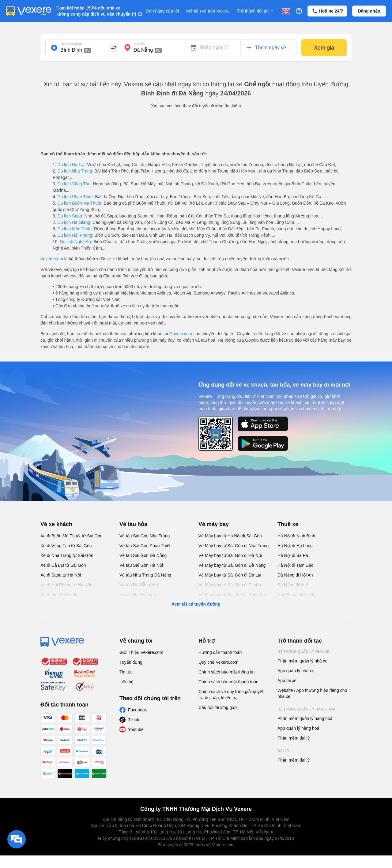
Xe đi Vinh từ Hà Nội (60, 595)
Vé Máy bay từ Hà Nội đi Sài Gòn (230, 536)
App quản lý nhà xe (296, 671)
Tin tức (126, 672)
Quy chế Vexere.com (218, 662)
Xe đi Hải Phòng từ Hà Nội (66, 585)
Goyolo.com (181, 334)
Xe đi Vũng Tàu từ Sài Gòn (66, 546)
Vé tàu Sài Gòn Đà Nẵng (143, 555)
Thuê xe (288, 524)
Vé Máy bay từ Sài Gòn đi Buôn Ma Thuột (232, 598)
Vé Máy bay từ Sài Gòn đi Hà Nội (230, 555)
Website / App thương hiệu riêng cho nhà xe (312, 693)
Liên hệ (126, 682)
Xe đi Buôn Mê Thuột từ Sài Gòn (72, 536)
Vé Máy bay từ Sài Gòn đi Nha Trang (234, 546)
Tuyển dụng (131, 662)
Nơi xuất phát (71, 44)
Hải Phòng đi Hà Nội (297, 595)
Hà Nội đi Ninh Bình (296, 536)
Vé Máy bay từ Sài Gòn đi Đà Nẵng (232, 565)
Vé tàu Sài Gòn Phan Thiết (145, 546)
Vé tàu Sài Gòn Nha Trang (145, 536)
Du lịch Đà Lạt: (72, 165)
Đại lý (283, 751)
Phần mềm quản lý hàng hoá (305, 718)
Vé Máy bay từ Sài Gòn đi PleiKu (230, 585)
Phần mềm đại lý (294, 738)
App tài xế (287, 681)
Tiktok (134, 720)
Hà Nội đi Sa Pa (293, 555)
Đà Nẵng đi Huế (293, 585)
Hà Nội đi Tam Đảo (296, 565)
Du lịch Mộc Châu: (75, 229)
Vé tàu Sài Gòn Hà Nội (141, 565)
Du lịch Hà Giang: (74, 222)
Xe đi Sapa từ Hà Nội (61, 575)
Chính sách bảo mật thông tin (226, 672)
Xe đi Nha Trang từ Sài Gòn (67, 555)
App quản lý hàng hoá (298, 728)
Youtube (136, 729)
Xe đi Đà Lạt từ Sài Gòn (63, 565)
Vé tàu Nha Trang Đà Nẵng (145, 575)
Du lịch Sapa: (70, 216)
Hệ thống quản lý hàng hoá (307, 709)
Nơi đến (140, 44)
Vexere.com (52, 259)
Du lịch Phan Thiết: (76, 197)
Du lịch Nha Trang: (75, 171)
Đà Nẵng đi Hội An (295, 575)
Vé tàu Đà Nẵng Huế (139, 585)
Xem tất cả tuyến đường (196, 604)
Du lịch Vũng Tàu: (75, 184)
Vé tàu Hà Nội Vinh (138, 595)
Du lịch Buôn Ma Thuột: (80, 203)
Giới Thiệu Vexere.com (141, 652)
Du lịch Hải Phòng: (75, 235)
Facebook (137, 710)
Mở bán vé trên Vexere (208, 11)
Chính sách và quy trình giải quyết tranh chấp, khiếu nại (231, 695)
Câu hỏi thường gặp (218, 707)
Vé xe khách (56, 524)
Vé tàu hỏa (133, 524)
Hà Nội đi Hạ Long (295, 546)
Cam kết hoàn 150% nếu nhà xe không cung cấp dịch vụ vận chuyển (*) (96, 11)
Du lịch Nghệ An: (76, 242)
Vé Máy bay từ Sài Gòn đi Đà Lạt (230, 575)
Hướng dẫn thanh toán (220, 652)
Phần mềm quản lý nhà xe (302, 661)
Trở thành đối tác (256, 11)
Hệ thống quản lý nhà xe (303, 652)
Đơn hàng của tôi (162, 11)
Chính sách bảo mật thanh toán (228, 682)
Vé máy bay (214, 524)
